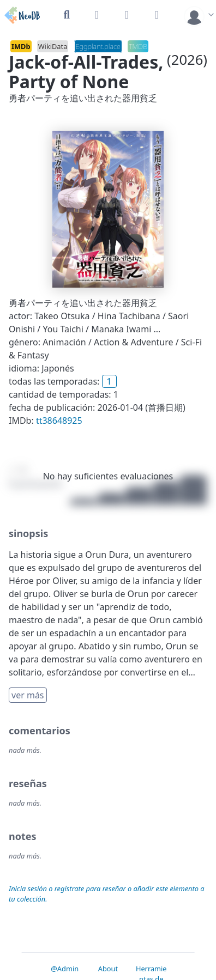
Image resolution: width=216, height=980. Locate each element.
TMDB (138, 46)
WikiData (53, 46)
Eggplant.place (98, 46)
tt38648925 (59, 421)
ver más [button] (28, 695)
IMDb (21, 46)
